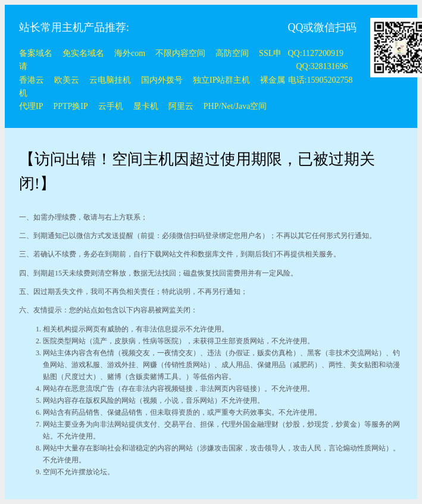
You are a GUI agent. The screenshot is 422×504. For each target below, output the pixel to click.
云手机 (111, 106)
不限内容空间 (180, 53)
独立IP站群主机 (221, 80)
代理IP (31, 106)
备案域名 (36, 53)
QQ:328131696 (322, 66)
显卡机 (146, 106)
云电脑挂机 (110, 80)
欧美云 (67, 80)
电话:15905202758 (321, 80)
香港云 (32, 80)
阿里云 (181, 106)
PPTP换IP (70, 106)
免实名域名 (83, 53)
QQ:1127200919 (316, 53)
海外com (130, 53)
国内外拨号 (162, 80)
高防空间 (232, 53)
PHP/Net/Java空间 (235, 106)
